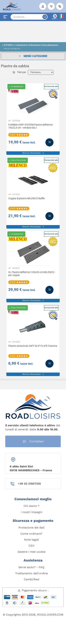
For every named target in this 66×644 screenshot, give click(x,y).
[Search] (29, 17)
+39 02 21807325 (29, 484)
